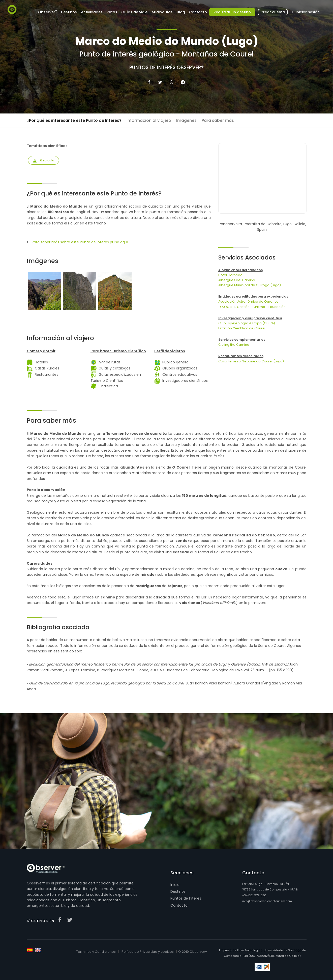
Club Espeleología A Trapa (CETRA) (247, 323)
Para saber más (218, 120)
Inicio (175, 885)
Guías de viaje (134, 12)
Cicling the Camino (234, 345)
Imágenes (186, 120)
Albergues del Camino (237, 280)
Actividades (92, 12)
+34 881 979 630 (254, 895)
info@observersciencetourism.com (267, 901)
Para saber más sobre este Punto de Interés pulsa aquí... (81, 242)
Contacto (198, 12)
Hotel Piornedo (230, 275)
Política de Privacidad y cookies (148, 952)
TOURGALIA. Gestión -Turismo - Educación (252, 307)
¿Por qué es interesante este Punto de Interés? (74, 120)
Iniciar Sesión (305, 12)
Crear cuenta (273, 12)
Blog (181, 12)
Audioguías (162, 12)
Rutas (112, 12)
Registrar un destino (232, 12)
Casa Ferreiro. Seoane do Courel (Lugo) (251, 361)
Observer (48, 12)
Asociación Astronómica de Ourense (248, 301)
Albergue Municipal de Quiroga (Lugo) (250, 285)
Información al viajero (149, 120)
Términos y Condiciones (96, 952)
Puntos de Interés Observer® (166, 68)
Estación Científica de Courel (242, 328)
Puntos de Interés (186, 898)
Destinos (69, 12)
